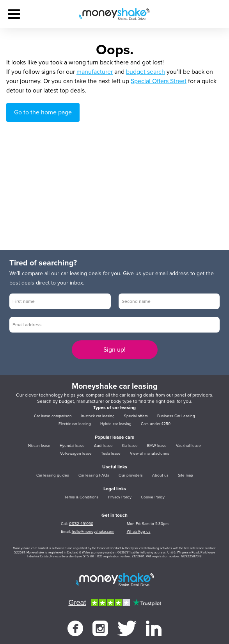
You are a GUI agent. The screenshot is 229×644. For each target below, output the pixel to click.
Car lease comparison (53, 416)
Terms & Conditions (82, 497)
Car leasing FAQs (94, 475)
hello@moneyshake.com (93, 532)
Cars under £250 (156, 424)
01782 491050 (81, 524)
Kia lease (130, 446)
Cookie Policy (153, 497)
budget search (146, 72)
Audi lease (103, 446)
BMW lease (157, 446)
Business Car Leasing (176, 416)
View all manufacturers (150, 454)
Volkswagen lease (76, 454)
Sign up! (115, 350)
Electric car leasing (75, 424)
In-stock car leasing (98, 416)
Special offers (136, 416)
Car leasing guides (53, 475)
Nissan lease (39, 446)
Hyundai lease (72, 446)
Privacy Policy (120, 497)
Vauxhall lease (188, 446)
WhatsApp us (139, 532)
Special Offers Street (159, 81)
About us (160, 475)
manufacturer (95, 72)
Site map (186, 475)
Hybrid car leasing (116, 424)
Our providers (131, 475)
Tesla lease (111, 454)
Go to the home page (43, 112)
